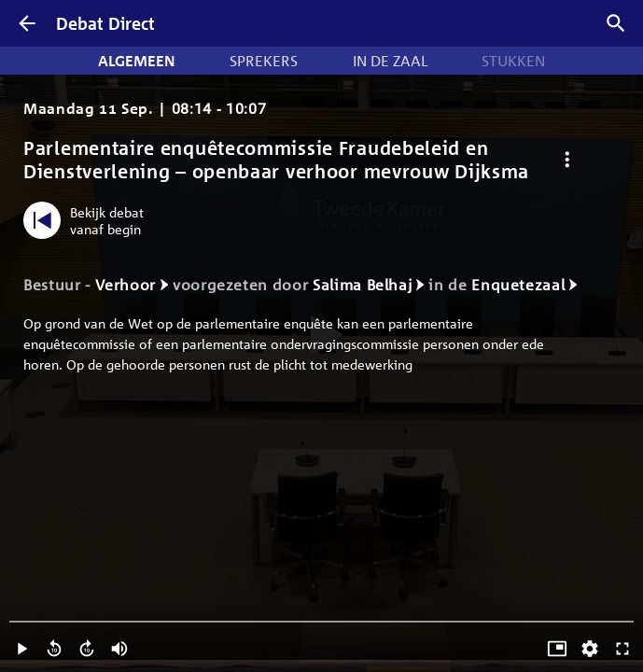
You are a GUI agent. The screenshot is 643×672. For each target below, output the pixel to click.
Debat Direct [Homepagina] (105, 23)
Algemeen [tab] (137, 61)
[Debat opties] (567, 160)
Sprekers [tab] (264, 61)
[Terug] (27, 23)
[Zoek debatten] (616, 23)
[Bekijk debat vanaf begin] (88, 220)
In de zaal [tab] (390, 61)
